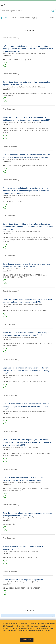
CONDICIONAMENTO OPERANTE (18, 418)
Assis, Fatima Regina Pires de (12, 54)
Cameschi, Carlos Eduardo (11, 122)
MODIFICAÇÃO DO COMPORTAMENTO (36, 166)
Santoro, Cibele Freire (9, 375)
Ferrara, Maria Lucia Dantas (11, 551)
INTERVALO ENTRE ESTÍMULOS (37, 275)
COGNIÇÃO (12, 524)
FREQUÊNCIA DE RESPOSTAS (17, 557)
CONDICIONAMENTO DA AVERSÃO (13, 277)
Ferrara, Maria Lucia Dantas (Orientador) (33, 54)
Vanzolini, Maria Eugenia (10, 304)
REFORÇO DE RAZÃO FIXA (38, 382)
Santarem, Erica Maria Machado (12, 411)
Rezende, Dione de (8, 337)
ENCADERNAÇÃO (8, 95)
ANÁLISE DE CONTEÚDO (16, 202)
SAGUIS (40, 240)
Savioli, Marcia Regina (9, 196)
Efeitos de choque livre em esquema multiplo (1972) (23, 580)
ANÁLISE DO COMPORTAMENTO (42, 93)
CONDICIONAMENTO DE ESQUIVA (19, 128)
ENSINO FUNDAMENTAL (16, 60)
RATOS (26, 277)
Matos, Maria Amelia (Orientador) (30, 582)
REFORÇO (40, 588)
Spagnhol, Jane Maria (9, 518)
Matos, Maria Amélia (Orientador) (30, 551)
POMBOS (15, 346)
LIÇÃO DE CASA (29, 60)
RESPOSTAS (28, 93)
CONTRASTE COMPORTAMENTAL (34, 454)
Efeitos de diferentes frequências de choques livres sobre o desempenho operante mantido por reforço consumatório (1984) (26, 406)
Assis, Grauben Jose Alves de (12, 87)
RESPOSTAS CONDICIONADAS (39, 128)
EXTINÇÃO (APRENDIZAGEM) (37, 238)
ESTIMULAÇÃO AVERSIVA (29, 130)
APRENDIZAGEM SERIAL (16, 93)
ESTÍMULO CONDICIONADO (17, 344)
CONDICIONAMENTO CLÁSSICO (18, 238)
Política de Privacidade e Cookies (39, 631)
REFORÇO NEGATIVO (15, 130)
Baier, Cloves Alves (8, 447)
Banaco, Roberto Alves (10, 483)
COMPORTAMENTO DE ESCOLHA (35, 344)
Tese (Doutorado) (9, 109)
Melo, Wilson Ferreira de (10, 232)
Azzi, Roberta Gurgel (9, 160)
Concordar (27, 640)
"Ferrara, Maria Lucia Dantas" (24, 18)
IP (10, 56)
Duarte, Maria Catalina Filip (11, 269)
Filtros (5, 18)
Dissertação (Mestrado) (11, 38)
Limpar (53, 18)
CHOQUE (5, 130)
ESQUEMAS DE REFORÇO (16, 166)
